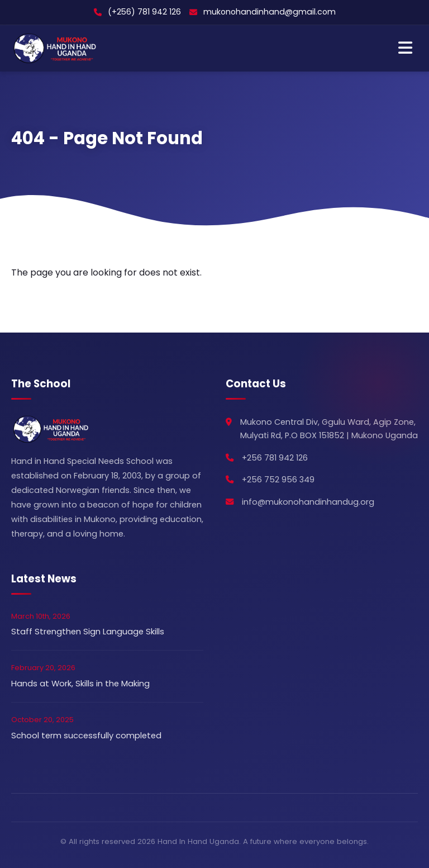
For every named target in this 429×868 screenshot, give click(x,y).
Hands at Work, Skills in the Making (80, 684)
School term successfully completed (86, 736)
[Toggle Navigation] (405, 48)
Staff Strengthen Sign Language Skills (88, 632)
